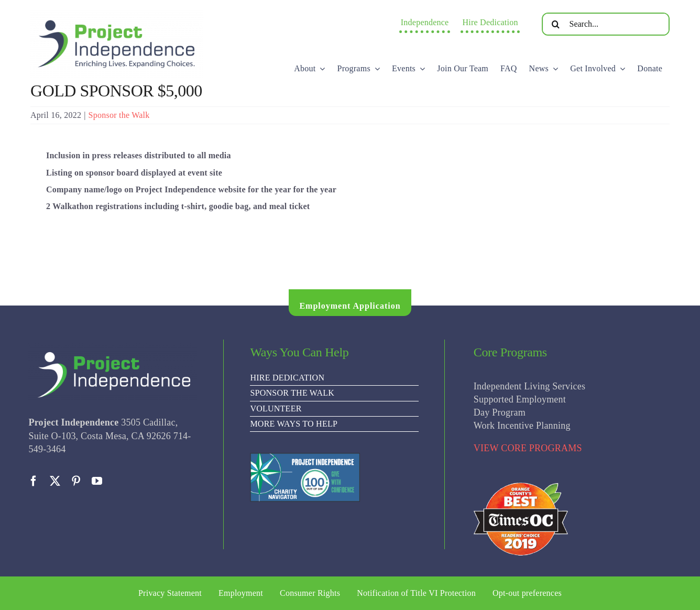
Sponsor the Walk (119, 115)
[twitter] (55, 481)
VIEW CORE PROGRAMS (528, 448)
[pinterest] (76, 481)
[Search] (556, 24)
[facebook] (34, 481)
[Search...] (606, 24)
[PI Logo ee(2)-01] (117, 13)
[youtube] (97, 481)
